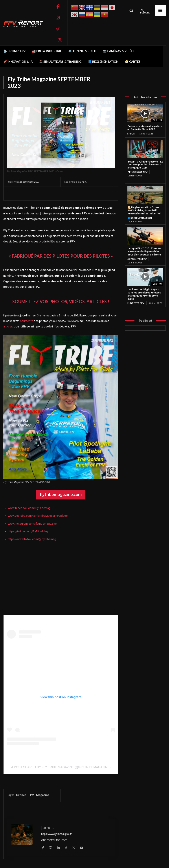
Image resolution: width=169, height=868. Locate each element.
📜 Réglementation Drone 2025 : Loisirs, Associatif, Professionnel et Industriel (144, 210)
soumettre (27, 321)
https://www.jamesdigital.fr (56, 834)
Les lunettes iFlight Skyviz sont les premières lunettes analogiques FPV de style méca (144, 294)
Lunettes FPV (136, 303)
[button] (131, 10)
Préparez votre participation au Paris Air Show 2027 (145, 128)
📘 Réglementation (140, 218)
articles (8, 326)
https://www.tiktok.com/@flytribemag (32, 539)
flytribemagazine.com (61, 494)
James (47, 828)
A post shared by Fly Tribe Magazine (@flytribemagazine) (61, 767)
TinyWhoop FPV (137, 172)
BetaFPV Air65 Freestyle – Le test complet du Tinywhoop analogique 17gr (145, 165)
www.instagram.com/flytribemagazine (32, 524)
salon (131, 134)
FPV (31, 795)
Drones (21, 795)
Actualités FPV (137, 259)
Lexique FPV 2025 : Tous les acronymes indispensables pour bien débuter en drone (144, 251)
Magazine (43, 795)
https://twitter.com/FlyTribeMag (28, 531)
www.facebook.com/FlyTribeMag (29, 508)
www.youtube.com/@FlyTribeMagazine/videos (38, 516)
